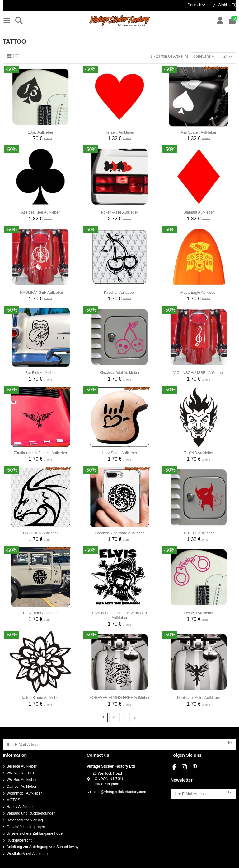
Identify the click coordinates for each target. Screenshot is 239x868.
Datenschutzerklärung (25, 819)
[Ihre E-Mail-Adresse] (114, 744)
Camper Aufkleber (21, 786)
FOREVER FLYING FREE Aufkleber (120, 697)
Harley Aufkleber (20, 806)
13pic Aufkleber (40, 132)
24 (229, 56)
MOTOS (13, 799)
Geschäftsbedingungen (26, 826)
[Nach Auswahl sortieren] (206, 56)
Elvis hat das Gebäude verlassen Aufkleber (119, 615)
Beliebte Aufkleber (22, 765)
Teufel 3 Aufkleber (198, 453)
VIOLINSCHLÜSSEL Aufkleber (199, 372)
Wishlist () (224, 5)
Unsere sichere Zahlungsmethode (35, 833)
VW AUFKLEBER (21, 772)
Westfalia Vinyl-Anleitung (27, 853)
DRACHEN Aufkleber (41, 533)
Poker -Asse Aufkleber (120, 212)
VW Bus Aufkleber (22, 779)
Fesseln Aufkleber (198, 613)
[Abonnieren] (230, 742)
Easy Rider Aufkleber (40, 613)
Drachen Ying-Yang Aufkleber (120, 533)
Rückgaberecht (19, 839)
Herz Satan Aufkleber (119, 453)
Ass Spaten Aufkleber (199, 132)
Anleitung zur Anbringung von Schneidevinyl (43, 846)
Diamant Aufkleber (199, 212)
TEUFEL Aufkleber (199, 533)
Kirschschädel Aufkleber (119, 372)
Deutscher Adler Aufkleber (199, 697)
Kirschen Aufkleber (119, 292)
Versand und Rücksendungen (31, 812)
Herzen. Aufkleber (119, 132)
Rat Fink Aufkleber (40, 372)
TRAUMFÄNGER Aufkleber (40, 292)
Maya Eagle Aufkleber (199, 292)
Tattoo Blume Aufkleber (40, 697)
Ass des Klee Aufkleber (40, 212)
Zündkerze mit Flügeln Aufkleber (40, 453)
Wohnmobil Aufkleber (24, 792)
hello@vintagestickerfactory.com (119, 791)
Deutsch (197, 5)
